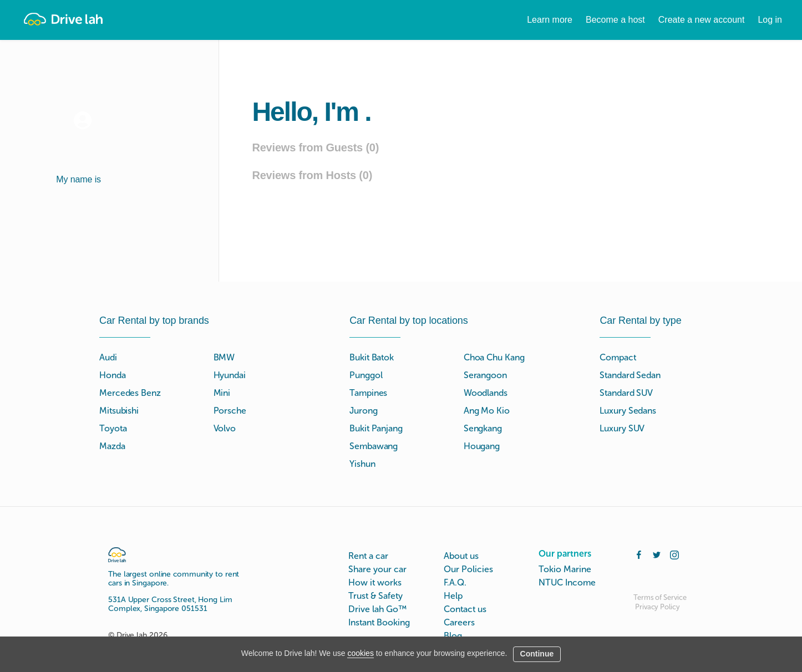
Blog (453, 636)
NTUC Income (567, 582)
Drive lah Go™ (377, 609)
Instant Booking (379, 622)
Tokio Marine (565, 569)
